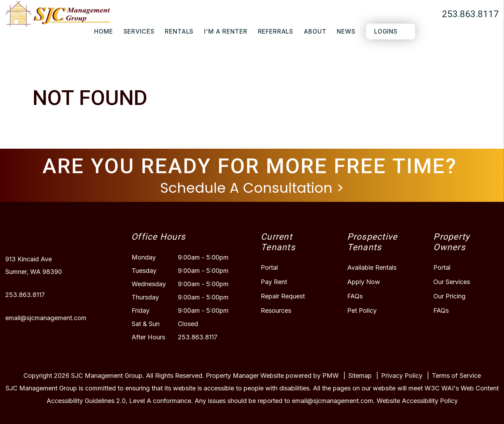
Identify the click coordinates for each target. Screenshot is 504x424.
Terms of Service (456, 376)
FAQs (355, 296)
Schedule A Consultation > (252, 188)
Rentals (179, 31)
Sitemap (360, 376)
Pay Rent (274, 282)
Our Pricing (449, 296)
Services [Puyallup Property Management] (139, 31)
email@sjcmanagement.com (46, 318)
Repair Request (283, 296)
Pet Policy (362, 310)
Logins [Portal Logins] (386, 31)
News (346, 31)
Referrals (276, 31)
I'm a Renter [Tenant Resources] (226, 31)
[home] (58, 13)
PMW (331, 376)
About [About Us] (315, 31)
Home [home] (103, 31)
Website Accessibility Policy (417, 401)
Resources (276, 310)
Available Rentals (372, 267)
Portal (269, 267)
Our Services (452, 282)
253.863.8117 (470, 14)
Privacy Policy (402, 376)
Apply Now (364, 282)
